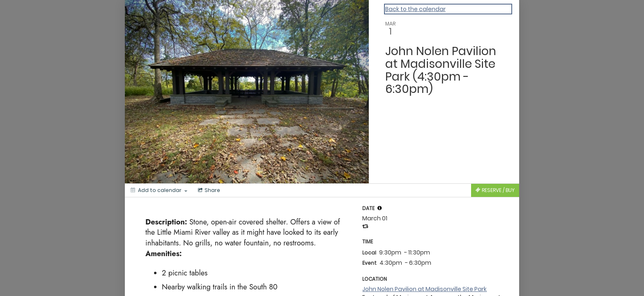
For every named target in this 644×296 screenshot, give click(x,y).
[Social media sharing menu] (208, 190)
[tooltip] (379, 208)
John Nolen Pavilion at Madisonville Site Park (424, 289)
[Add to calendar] (159, 190)
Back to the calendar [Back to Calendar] (415, 9)
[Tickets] (495, 190)
